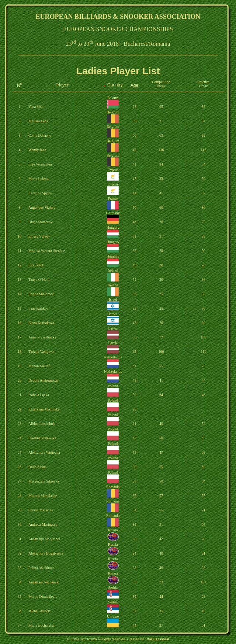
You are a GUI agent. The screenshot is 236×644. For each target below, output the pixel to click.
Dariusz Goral (158, 639)
